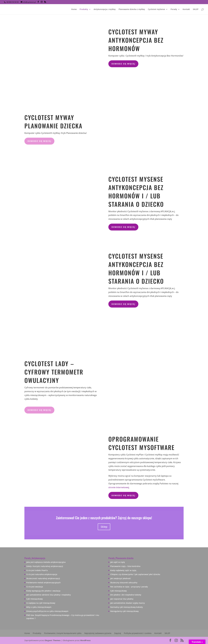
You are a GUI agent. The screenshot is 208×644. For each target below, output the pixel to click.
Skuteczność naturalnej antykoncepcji (43, 578)
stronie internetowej (119, 487)
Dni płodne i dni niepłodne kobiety (126, 595)
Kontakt (186, 9)
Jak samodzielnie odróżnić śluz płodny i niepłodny (48, 595)
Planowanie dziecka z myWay (132, 9)
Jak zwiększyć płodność (121, 578)
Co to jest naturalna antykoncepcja (42, 574)
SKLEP (196, 9)
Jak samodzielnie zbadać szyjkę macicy (127, 603)
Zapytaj (118, 633)
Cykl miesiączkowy (34, 599)
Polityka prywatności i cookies (138, 633)
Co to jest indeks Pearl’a (37, 570)
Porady (174, 9)
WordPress (85, 640)
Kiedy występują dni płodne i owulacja (43, 591)
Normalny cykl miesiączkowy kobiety (126, 607)
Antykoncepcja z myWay (105, 9)
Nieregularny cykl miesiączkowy (124, 611)
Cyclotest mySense (156, 9)
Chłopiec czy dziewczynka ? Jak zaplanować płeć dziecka (135, 574)
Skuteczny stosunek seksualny (124, 583)
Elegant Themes (53, 640)
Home (74, 9)
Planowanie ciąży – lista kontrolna (125, 566)
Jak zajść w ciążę (118, 562)
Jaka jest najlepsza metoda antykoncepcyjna (46, 562)
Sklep (104, 527)
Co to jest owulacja (35, 587)
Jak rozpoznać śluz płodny (122, 599)
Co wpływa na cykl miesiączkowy (41, 603)
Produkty (84, 9)
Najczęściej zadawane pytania (98, 633)
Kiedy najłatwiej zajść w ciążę (123, 570)
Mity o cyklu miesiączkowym (39, 607)
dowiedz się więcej (39, 141)
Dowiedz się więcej (123, 64)
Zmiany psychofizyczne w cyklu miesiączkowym (47, 611)
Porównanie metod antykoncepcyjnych (43, 583)
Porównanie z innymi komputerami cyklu (63, 633)
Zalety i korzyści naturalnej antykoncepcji (45, 566)
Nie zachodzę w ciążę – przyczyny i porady (129, 587)
